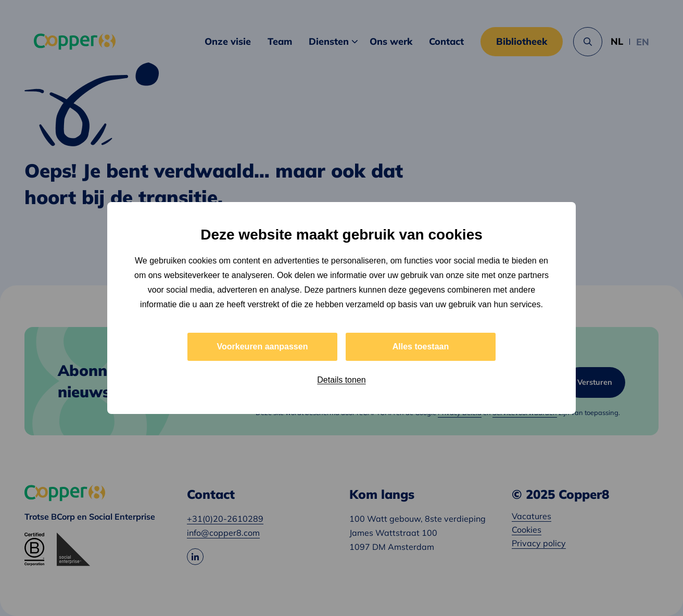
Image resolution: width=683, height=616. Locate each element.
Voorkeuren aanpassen (263, 347)
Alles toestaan (421, 347)
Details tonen (341, 380)
